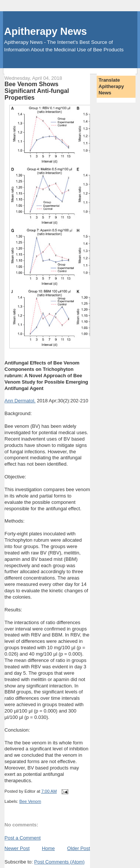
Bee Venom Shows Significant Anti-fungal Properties (37, 91)
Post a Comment (23, 838)
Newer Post (17, 848)
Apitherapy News (45, 31)
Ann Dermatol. (20, 401)
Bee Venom (30, 801)
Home (48, 848)
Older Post (79, 848)
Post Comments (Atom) (60, 862)
